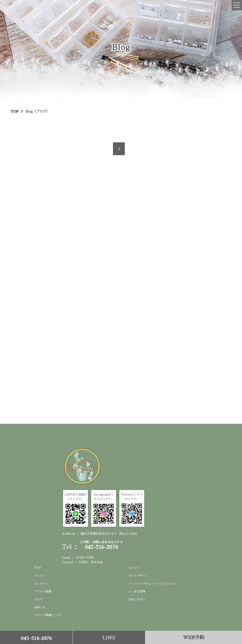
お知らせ (40, 607)
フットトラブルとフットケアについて (152, 584)
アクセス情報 (43, 591)
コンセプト (41, 584)
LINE (109, 638)
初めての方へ (137, 600)
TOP (38, 568)
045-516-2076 (36, 638)
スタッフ (134, 568)
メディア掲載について (48, 615)
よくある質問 (137, 591)
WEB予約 (194, 637)
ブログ (38, 600)
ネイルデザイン (138, 576)
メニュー (40, 576)
